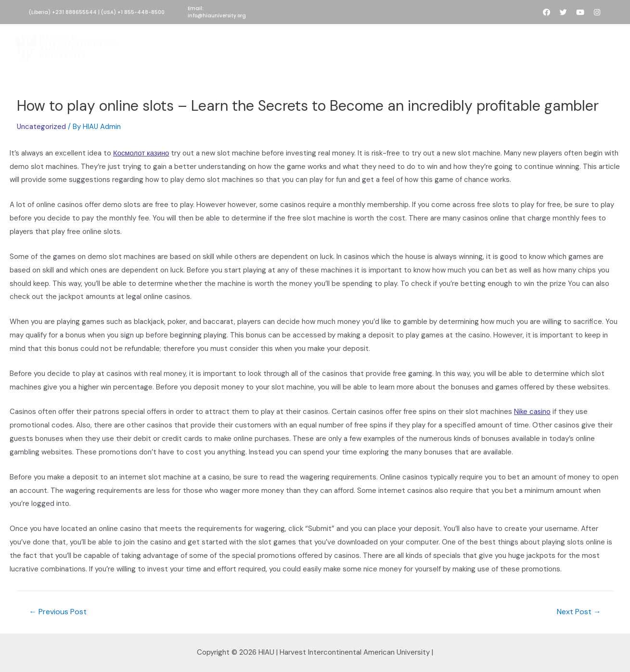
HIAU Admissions (266, 35)
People (471, 35)
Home (162, 35)
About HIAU (206, 35)
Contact (317, 57)
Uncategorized (42, 127)
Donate (321, 35)
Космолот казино (141, 153)
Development (424, 35)
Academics (368, 35)
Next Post (579, 612)
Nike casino (533, 412)
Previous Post (58, 612)
